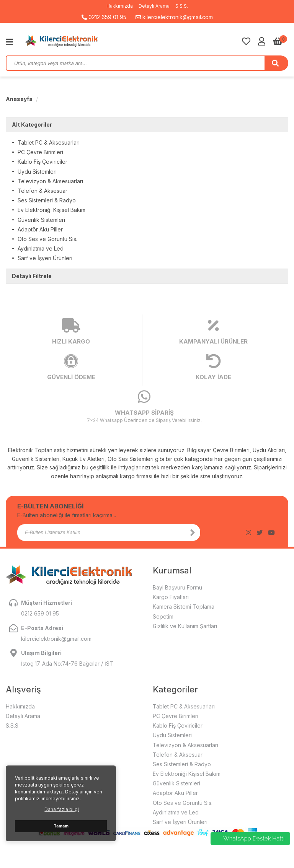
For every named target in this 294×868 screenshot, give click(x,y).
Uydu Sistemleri (37, 172)
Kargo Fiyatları (171, 597)
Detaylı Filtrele (32, 276)
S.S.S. (182, 6)
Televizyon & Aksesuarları (50, 181)
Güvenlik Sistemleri (41, 220)
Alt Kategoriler (32, 125)
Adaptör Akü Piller (40, 229)
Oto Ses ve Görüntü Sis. (47, 239)
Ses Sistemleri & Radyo (47, 200)
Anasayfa (19, 99)
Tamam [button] (61, 826)
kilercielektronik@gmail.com (174, 17)
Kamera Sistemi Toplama (184, 607)
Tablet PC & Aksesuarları (49, 142)
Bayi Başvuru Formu (177, 587)
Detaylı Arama (154, 6)
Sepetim (163, 616)
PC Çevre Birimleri (40, 152)
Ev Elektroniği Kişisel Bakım (51, 210)
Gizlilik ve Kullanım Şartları (185, 626)
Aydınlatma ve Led (41, 248)
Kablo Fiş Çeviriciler (42, 162)
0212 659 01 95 (104, 17)
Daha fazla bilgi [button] (62, 809)
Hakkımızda (120, 6)
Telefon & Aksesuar (42, 191)
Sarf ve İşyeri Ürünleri (45, 258)
